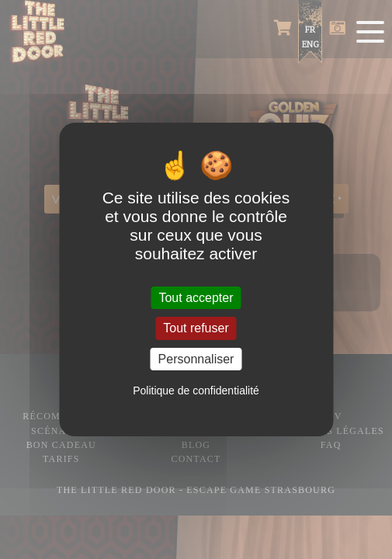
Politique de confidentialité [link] (196, 391)
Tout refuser (196, 329)
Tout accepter (196, 298)
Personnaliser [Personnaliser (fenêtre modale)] (196, 359)
